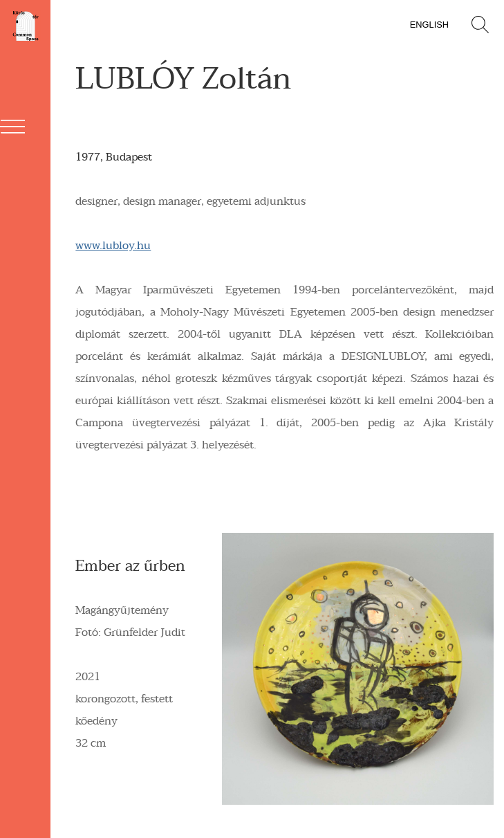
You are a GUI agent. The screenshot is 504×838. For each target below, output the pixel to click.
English (429, 25)
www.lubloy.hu (113, 246)
